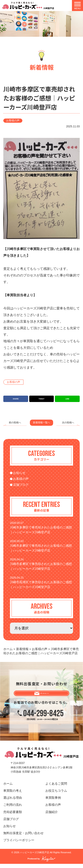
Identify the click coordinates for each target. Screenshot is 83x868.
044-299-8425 (43, 718)
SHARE (16, 399)
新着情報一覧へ (41, 422)
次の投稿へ (68, 422)
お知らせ (19, 473)
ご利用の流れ (13, 809)
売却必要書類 (13, 816)
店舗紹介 (52, 816)
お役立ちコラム (56, 795)
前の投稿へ (15, 422)
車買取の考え (13, 795)
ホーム (8, 788)
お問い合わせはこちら (45, 695)
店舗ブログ (21, 485)
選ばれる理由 (13, 802)
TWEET (41, 399)
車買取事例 (53, 802)
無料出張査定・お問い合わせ (23, 838)
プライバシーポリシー (19, 845)
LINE (67, 399)
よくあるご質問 (56, 788)
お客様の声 (13, 121)
